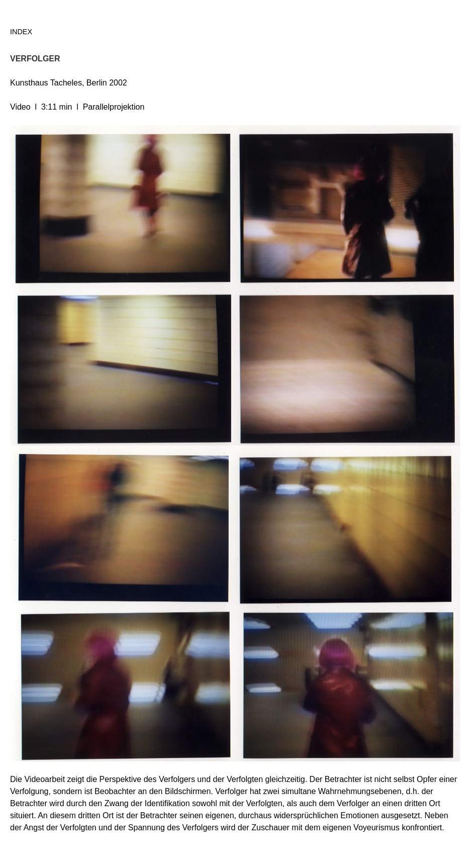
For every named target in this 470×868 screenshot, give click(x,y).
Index (21, 32)
